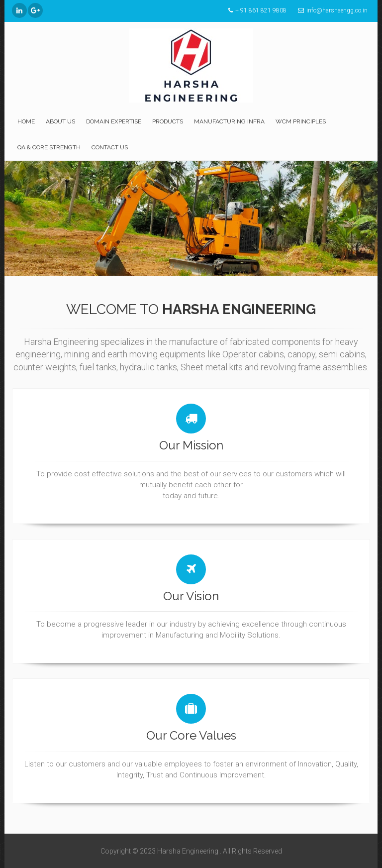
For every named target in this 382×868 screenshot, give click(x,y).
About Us (60, 121)
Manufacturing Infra (229, 121)
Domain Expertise (114, 121)
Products (168, 121)
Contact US (110, 147)
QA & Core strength (49, 147)
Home (26, 121)
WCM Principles (301, 121)
